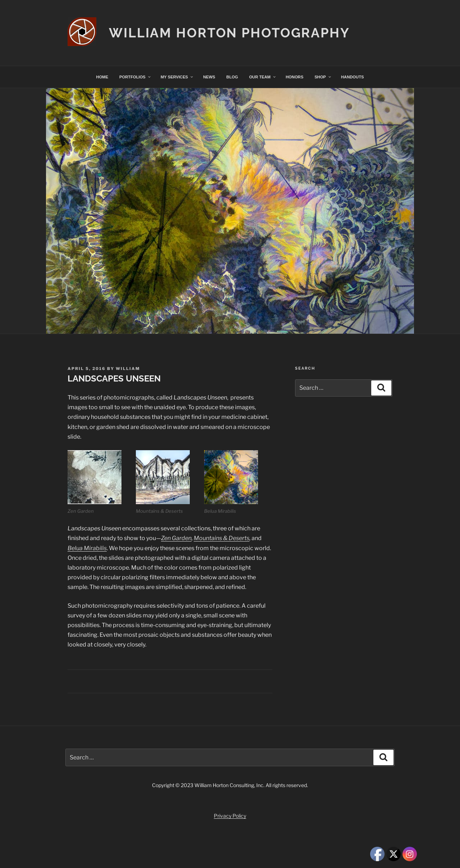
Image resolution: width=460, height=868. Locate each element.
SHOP (323, 77)
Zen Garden (176, 538)
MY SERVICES (177, 77)
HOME (102, 77)
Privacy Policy (230, 816)
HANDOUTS (352, 77)
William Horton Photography (229, 33)
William (128, 369)
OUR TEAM (263, 77)
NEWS (209, 77)
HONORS (295, 77)
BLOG (232, 77)
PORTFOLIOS (135, 77)
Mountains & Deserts (222, 538)
